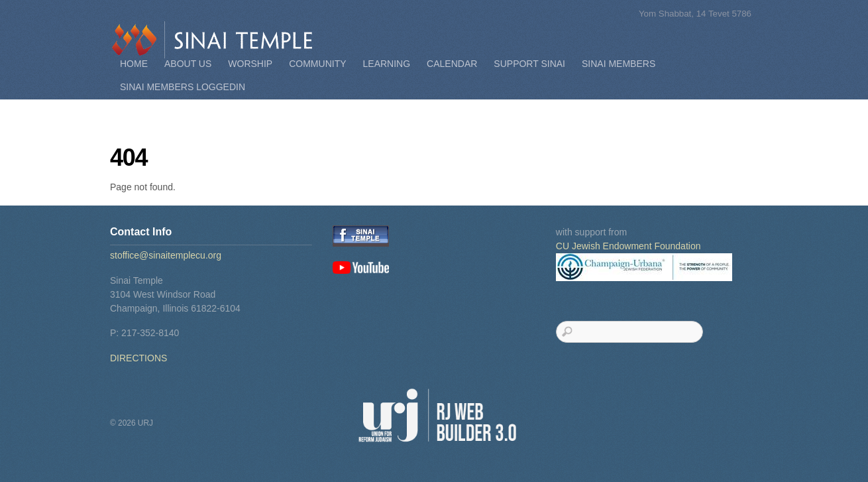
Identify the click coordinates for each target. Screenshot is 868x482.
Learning (387, 64)
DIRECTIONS (138, 358)
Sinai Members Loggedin (183, 87)
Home (134, 64)
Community (317, 64)
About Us (188, 64)
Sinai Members (619, 64)
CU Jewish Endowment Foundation (628, 246)
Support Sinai (529, 64)
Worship (250, 64)
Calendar (452, 64)
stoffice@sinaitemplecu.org (166, 255)
